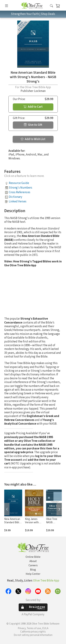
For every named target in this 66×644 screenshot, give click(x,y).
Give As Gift (33, 125)
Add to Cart (33, 107)
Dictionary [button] (15, 197)
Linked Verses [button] (18, 202)
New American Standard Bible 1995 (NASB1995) (12, 524)
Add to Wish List (33, 139)
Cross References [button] (20, 192)
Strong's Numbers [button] (21, 188)
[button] (51, 6)
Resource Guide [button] (19, 183)
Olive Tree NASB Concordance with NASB (53, 524)
